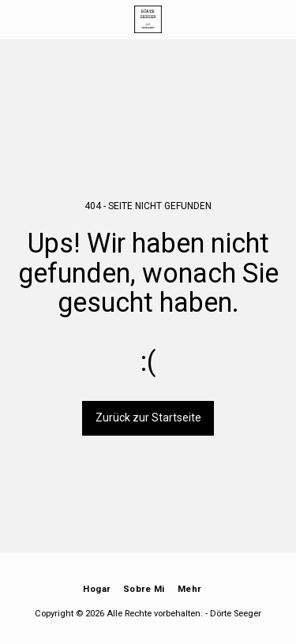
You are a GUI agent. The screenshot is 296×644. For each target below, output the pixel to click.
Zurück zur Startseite (148, 417)
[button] (17, 19)
